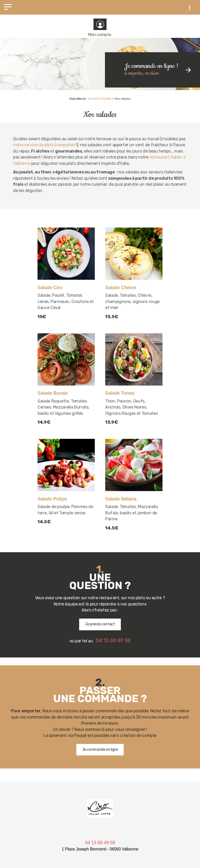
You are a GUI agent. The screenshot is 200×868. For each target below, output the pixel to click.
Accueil (92, 99)
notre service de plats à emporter (44, 145)
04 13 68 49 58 (100, 843)
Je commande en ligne (100, 750)
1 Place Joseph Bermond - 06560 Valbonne (100, 849)
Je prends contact (100, 624)
